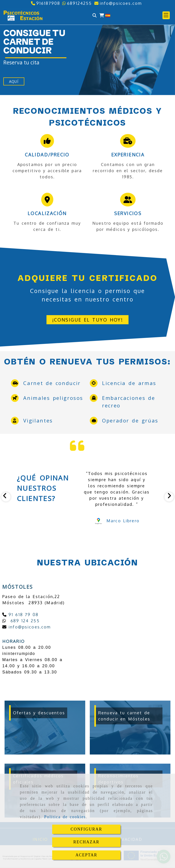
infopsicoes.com (29, 627)
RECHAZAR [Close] (86, 842)
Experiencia (128, 155)
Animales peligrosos (53, 398)
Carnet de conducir (52, 383)
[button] (166, 15)
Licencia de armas (129, 383)
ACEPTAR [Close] (86, 855)
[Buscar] (95, 15)
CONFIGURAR (86, 829)
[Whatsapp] (77, 3)
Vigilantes (38, 420)
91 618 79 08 (22, 615)
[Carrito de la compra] (102, 15)
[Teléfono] (45, 3)
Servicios (128, 213)
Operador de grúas (130, 420)
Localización (47, 213)
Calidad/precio (47, 155)
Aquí (14, 82)
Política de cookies (65, 817)
